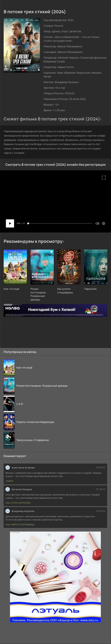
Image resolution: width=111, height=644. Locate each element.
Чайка (10, 481)
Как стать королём (18, 503)
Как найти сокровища (20, 525)
